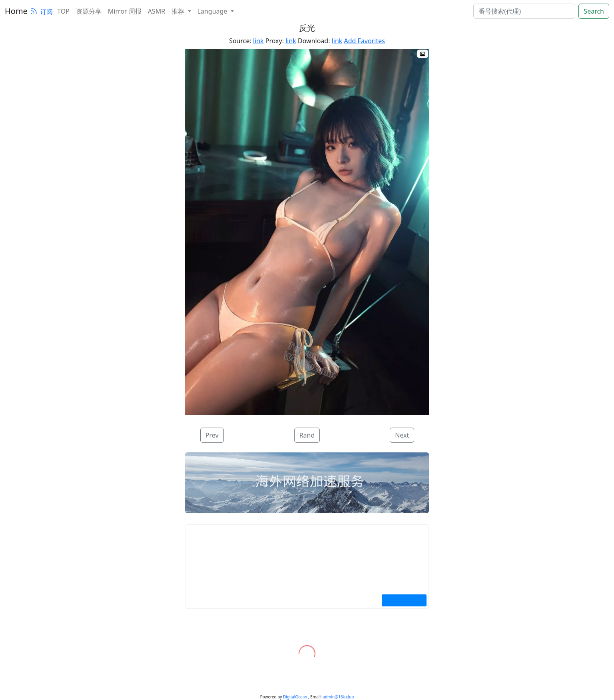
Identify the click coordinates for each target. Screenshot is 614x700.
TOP (63, 11)
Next (402, 435)
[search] (524, 11)
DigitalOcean (295, 697)
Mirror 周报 (125, 11)
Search (594, 11)
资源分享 (89, 11)
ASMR (156, 11)
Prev (212, 435)
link (258, 41)
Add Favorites (365, 41)
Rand (307, 435)
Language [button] (213, 11)
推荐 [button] (179, 11)
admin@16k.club (338, 697)
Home (16, 11)
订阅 (41, 12)
